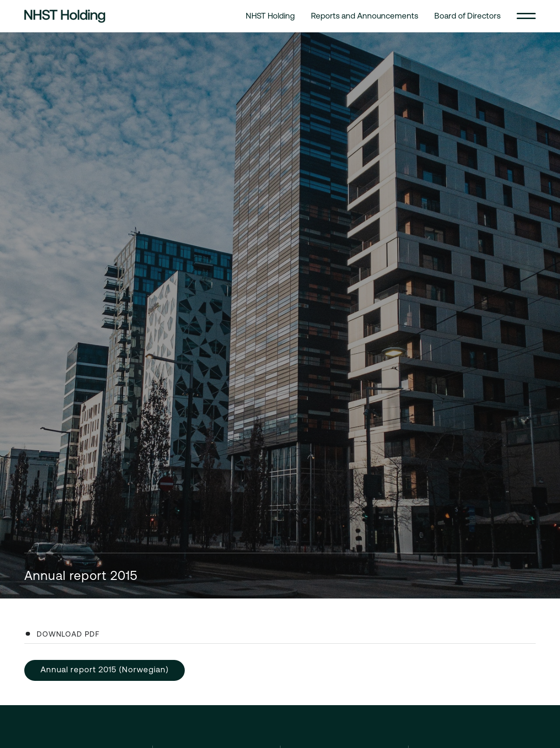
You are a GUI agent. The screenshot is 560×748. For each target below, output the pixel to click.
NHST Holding (270, 16)
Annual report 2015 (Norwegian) (105, 669)
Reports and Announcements (365, 16)
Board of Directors (467, 16)
